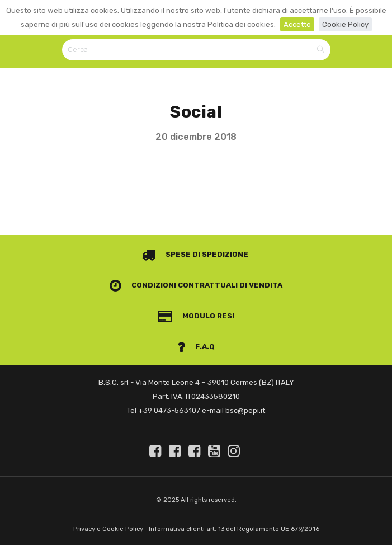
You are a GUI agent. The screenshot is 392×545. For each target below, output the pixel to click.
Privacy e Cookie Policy (108, 529)
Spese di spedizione (195, 254)
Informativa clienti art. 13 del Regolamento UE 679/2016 (234, 529)
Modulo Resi (196, 316)
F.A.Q (196, 347)
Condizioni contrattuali (174, 285)
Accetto (297, 24)
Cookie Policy (345, 24)
